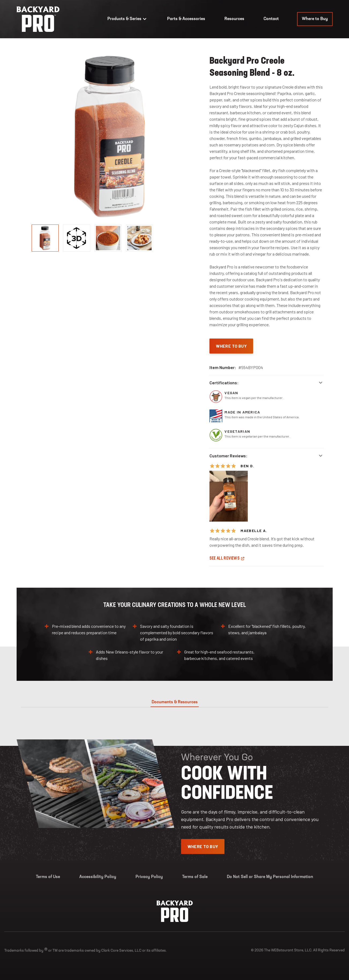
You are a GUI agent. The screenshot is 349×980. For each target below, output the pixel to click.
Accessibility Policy (98, 877)
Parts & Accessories (186, 19)
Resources (234, 19)
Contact (271, 19)
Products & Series (128, 19)
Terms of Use (48, 877)
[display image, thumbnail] (76, 238)
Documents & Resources (175, 702)
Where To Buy (231, 346)
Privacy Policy (149, 877)
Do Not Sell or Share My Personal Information (270, 877)
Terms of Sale (195, 877)
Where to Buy (315, 19)
